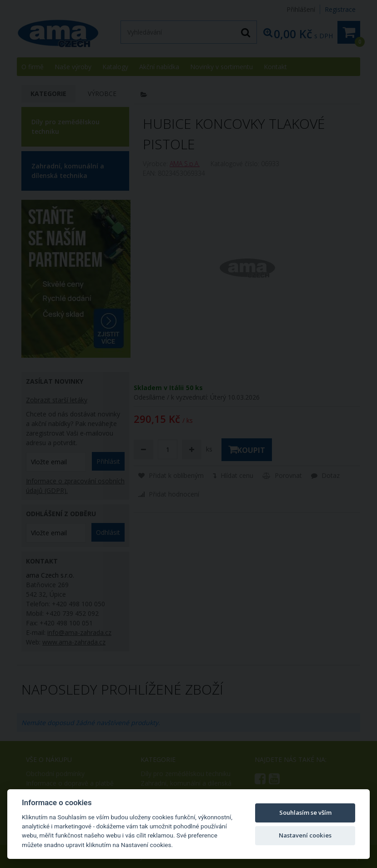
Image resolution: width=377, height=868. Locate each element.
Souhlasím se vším (305, 812)
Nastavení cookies (305, 835)
